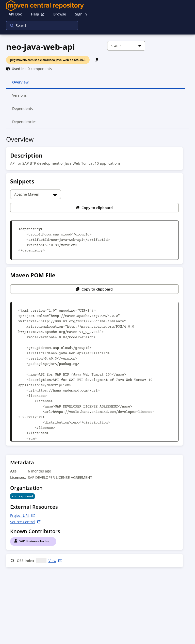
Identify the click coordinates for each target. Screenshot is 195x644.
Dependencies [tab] (24, 124)
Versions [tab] (20, 97)
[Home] (97, 6)
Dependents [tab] (23, 111)
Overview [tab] (20, 84)
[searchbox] (39, 26)
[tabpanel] (97, 352)
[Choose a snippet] (36, 194)
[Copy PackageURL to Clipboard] (96, 60)
